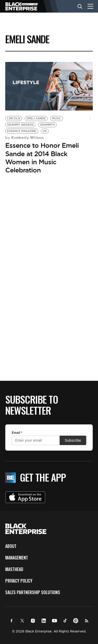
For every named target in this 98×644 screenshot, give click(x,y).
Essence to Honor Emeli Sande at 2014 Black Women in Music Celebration (42, 158)
